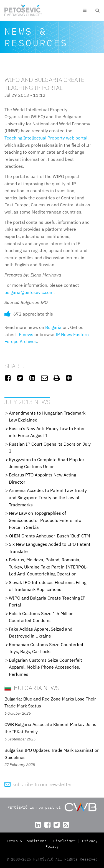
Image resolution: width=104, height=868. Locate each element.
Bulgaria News (32, 688)
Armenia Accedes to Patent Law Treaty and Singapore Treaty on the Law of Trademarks (48, 497)
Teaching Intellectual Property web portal (46, 138)
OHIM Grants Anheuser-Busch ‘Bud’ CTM (50, 536)
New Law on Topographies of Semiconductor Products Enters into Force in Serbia (45, 520)
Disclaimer (64, 841)
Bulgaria (53, 327)
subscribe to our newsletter (38, 784)
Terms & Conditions (27, 841)
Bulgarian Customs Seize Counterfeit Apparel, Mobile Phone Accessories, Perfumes (45, 667)
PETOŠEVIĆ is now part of (52, 807)
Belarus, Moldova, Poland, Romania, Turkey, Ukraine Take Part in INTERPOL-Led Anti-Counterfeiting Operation (48, 567)
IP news (25, 334)
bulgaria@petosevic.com (29, 292)
